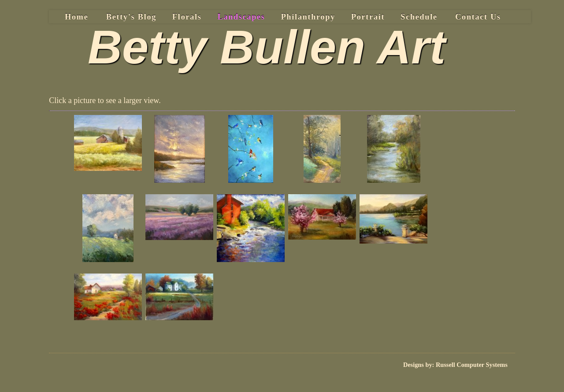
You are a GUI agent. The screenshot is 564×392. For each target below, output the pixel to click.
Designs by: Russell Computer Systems (455, 365)
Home (76, 17)
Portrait (368, 17)
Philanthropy (308, 17)
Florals (187, 17)
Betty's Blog (131, 17)
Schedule (419, 17)
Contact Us (478, 17)
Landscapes (241, 17)
